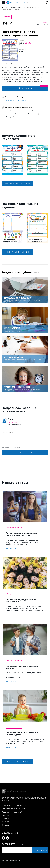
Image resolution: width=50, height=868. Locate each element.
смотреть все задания (18, 252)
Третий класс (11, 111)
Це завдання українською (10, 63)
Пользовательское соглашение (13, 809)
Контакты (5, 822)
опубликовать (25, 453)
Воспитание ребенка (15, 660)
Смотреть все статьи (18, 761)
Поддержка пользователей (12, 812)
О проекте (6, 815)
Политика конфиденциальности (14, 806)
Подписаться (40, 850)
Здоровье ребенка (14, 727)
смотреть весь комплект (18, 184)
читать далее (11, 549)
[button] (3, 160)
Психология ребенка (15, 527)
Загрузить (25, 88)
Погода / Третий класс (30, 114)
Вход (47, 3)
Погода (7, 17)
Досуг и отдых (12, 594)
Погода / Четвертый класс (16, 117)
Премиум (5, 819)
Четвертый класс (24, 111)
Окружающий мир (13, 114)
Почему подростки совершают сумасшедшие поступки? (21, 534)
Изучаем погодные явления (16, 101)
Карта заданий (7, 825)
